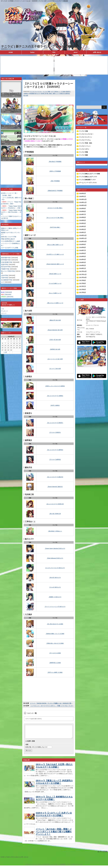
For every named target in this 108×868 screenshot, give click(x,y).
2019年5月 (82, 220)
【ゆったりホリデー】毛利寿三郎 (55, 504)
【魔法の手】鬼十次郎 (55, 320)
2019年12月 (83, 199)
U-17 (3, 282)
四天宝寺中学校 (6, 267)
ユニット (4, 313)
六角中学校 (4, 278)
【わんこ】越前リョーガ (55, 293)
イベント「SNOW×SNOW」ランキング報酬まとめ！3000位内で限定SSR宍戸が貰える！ (58, 703)
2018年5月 (82, 256)
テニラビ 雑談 (84, 155)
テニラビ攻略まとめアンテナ (88, 177)
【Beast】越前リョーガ (55, 274)
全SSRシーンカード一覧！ (9, 193)
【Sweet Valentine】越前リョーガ (55, 264)
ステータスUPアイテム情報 (10, 248)
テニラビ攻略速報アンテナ (87, 180)
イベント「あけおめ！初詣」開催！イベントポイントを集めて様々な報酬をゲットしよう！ (54, 834)
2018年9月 (82, 244)
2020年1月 (82, 196)
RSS (54, 52)
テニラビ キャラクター (36, 92)
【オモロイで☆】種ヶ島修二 (55, 208)
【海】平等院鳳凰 (55, 181)
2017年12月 (83, 271)
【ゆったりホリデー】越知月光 (55, 477)
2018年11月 (83, 238)
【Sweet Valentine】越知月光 (55, 487)
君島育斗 (68, 92)
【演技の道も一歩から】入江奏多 (55, 643)
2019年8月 (82, 211)
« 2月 (5, 352)
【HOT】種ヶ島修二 (55, 227)
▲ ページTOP (102, 854)
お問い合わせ (97, 52)
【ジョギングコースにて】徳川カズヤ (55, 568)
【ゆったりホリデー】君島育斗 (55, 423)
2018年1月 (82, 268)
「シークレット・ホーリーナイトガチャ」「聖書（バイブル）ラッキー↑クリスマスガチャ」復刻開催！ (62, 706)
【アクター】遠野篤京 (55, 459)
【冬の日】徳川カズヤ (55, 577)
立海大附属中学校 (7, 262)
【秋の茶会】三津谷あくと (55, 531)
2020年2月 (82, 193)
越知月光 (63, 93)
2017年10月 (83, 277)
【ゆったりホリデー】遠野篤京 (55, 450)
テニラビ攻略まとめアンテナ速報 (90, 174)
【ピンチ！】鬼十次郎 (55, 369)
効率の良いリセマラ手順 (9, 237)
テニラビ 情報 (46, 92)
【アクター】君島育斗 (55, 432)
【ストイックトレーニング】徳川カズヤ (55, 607)
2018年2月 (82, 265)
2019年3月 (82, 226)
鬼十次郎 (26, 95)
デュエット (4, 311)
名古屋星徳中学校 (7, 280)
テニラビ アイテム (85, 140)
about (76, 52)
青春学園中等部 (6, 258)
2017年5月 (82, 292)
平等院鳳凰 (31, 93)
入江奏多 (63, 92)
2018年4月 (82, 259)
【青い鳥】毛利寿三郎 (55, 514)
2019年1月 (82, 232)
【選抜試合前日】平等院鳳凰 (55, 191)
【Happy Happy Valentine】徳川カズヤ (55, 548)
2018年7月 (82, 250)
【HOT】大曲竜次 (55, 405)
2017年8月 (82, 283)
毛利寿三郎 (44, 93)
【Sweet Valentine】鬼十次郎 (55, 330)
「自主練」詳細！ (7, 195)
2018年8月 (82, 247)
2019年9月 (82, 208)
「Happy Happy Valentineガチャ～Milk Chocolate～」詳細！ (11, 212)
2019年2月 (82, 229)
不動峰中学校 (5, 269)
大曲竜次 (26, 93)
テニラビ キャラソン (86, 137)
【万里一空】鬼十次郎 (55, 340)
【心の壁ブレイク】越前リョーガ (55, 254)
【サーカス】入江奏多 (55, 653)
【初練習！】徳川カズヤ (55, 597)
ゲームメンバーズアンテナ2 (88, 183)
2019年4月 (82, 223)
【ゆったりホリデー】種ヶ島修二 (55, 218)
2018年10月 (83, 241)
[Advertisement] (11, 171)
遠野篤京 (68, 93)
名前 (27, 747)
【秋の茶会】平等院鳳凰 (55, 161)
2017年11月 (83, 274)
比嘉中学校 (4, 264)
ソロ (2, 309)
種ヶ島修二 (50, 93)
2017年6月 (82, 289)
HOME (11, 52)
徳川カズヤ (37, 93)
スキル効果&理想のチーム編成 (10, 241)
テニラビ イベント (85, 146)
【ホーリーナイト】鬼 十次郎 (55, 359)
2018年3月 (82, 262)
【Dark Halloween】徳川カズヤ (55, 558)
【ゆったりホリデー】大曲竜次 (55, 396)
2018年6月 (82, 253)
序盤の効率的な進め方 (8, 239)
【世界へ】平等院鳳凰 (55, 171)
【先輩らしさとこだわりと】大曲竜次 (55, 386)
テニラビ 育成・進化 (86, 143)
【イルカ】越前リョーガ (55, 283)
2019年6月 (82, 217)
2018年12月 (83, 235)
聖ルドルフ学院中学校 (8, 271)
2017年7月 (82, 286)
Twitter (32, 52)
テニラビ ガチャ (84, 149)
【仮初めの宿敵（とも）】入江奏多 (55, 634)
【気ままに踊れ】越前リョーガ (55, 245)
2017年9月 (82, 280)
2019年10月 (83, 205)
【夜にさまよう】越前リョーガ (55, 303)
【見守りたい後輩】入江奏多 (55, 672)
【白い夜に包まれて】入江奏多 (55, 624)
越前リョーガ (56, 93)
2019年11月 (83, 202)
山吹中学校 (4, 275)
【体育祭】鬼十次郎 (55, 349)
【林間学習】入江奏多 (55, 663)
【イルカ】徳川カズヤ (55, 587)
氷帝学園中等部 (6, 260)
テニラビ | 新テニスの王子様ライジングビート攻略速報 (39, 46)
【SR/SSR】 (7, 292)
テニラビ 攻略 (84, 131)
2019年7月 (82, 214)
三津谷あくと (57, 92)
